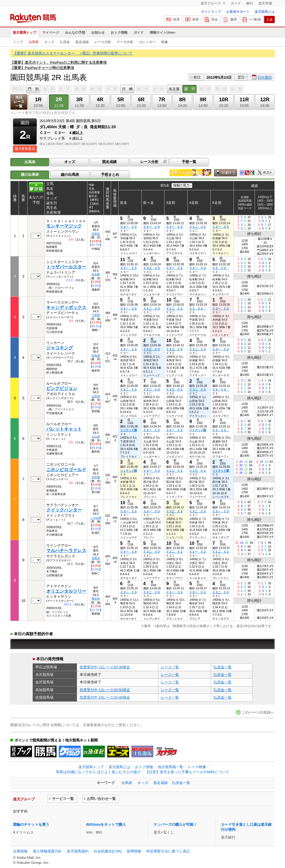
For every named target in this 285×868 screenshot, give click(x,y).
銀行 (250, 3)
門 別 (33, 89)
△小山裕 (96, 518)
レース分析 (103, 42)
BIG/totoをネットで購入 (106, 824)
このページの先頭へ (258, 712)
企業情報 (20, 851)
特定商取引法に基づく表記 (168, 851)
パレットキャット (64, 429)
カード (236, 3)
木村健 (96, 477)
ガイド (139, 33)
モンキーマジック (64, 226)
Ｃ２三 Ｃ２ (198, 471)
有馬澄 (96, 356)
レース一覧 (170, 667)
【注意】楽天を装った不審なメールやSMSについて (187, 772)
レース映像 (197, 767)
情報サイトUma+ (163, 33)
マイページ (51, 33)
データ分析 (125, 42)
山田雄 (96, 396)
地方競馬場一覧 (170, 767)
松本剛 (96, 274)
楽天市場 (265, 3)
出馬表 (34, 42)
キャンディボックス (66, 307)
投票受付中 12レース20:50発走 (105, 690)
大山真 (96, 437)
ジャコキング (60, 348)
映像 (164, 42)
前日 (197, 77)
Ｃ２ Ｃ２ (198, 309)
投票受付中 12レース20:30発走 (105, 667)
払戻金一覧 (223, 667)
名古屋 (174, 89)
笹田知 (96, 234)
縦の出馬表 (70, 175)
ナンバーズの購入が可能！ (175, 824)
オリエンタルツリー (66, 591)
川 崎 (127, 89)
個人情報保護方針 (47, 851)
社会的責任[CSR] (108, 851)
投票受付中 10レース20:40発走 (105, 697)
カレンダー (147, 42)
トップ (18, 42)
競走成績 (82, 42)
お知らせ (98, 33)
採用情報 (134, 851)
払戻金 (65, 42)
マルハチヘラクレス (66, 551)
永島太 (96, 558)
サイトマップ (211, 12)
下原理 (96, 315)
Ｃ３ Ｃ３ (221, 268)
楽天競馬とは (265, 12)
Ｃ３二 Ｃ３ (152, 309)
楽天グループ (211, 3)
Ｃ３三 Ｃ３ (152, 268)
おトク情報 (119, 33)
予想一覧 (189, 162)
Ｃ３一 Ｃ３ (129, 227)
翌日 (241, 77)
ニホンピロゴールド (66, 470)
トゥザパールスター (66, 267)
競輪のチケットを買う (31, 824)
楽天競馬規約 (78, 851)
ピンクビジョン (62, 388)
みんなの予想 (75, 33)
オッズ (49, 42)
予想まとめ (110, 175)
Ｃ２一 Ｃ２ (198, 552)
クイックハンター (64, 510)
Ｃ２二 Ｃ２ (198, 227)
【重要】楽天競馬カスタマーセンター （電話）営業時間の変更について (73, 53)
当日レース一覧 (19, 102)
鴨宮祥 (96, 599)
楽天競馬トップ (24, 33)
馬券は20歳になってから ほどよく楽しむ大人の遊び (98, 772)
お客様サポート (238, 12)
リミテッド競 (129, 430)
